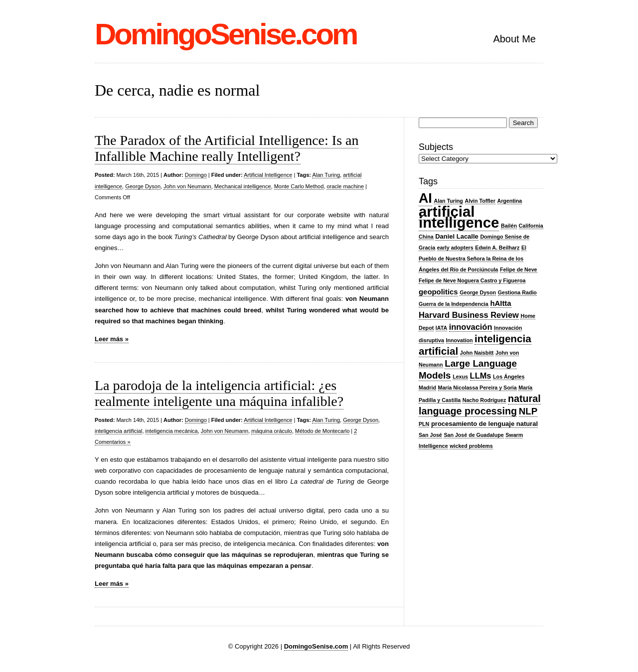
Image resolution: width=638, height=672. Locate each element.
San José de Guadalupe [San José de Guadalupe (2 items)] (474, 435)
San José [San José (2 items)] (430, 435)
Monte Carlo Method (299, 186)
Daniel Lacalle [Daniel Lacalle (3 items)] (457, 236)
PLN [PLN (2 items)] (424, 424)
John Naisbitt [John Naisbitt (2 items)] (477, 353)
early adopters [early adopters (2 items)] (455, 248)
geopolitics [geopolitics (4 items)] (438, 292)
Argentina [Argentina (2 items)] (510, 201)
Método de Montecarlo (322, 431)
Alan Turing (326, 175)
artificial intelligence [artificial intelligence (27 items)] (459, 217)
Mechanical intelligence (243, 186)
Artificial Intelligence (268, 175)
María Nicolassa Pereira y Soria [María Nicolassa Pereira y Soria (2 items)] (478, 388)
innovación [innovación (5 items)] (471, 327)
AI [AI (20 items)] (425, 198)
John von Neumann (187, 186)
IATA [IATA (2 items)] (441, 328)
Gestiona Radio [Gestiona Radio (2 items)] (517, 292)
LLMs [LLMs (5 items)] (481, 376)
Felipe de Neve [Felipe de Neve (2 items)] (519, 269)
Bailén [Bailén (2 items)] (509, 226)
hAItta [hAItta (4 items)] (500, 303)
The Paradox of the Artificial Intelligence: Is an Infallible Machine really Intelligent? (227, 148)
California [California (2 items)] (531, 226)
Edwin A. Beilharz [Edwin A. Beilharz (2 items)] (497, 248)
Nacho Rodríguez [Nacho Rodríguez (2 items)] (484, 400)
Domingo (196, 175)
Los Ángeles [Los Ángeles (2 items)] (509, 377)
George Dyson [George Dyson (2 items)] (478, 292)
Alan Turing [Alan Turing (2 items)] (448, 201)
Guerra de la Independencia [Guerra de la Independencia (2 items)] (454, 304)
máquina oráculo (271, 431)
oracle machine (345, 186)
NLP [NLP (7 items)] (528, 411)
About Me (514, 39)
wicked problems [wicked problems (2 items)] (471, 446)
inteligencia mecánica (172, 431)
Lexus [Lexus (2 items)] (460, 377)
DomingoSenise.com (226, 34)
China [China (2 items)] (426, 237)
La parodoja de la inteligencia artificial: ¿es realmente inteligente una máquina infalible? (219, 393)
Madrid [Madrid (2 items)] (427, 388)
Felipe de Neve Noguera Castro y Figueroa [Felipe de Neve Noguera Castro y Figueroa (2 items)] (472, 280)
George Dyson (143, 186)
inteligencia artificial (118, 431)
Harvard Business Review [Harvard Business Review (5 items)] (469, 315)
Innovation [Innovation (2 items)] (460, 340)
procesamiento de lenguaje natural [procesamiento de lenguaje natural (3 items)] (484, 424)
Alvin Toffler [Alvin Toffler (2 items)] (480, 201)
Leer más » (112, 339)
